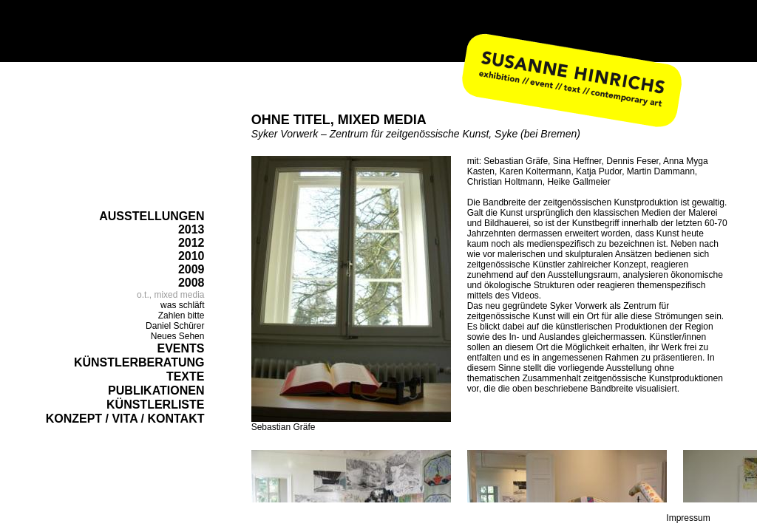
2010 (191, 256)
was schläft (182, 305)
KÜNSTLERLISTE (155, 405)
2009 (191, 269)
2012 (191, 243)
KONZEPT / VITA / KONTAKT (125, 419)
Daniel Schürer (175, 326)
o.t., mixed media (170, 295)
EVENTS (180, 348)
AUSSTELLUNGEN (152, 216)
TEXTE (186, 376)
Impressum (688, 518)
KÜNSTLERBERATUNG (139, 362)
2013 (191, 229)
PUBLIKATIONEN (156, 391)
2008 (191, 283)
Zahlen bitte (181, 316)
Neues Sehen (178, 336)
